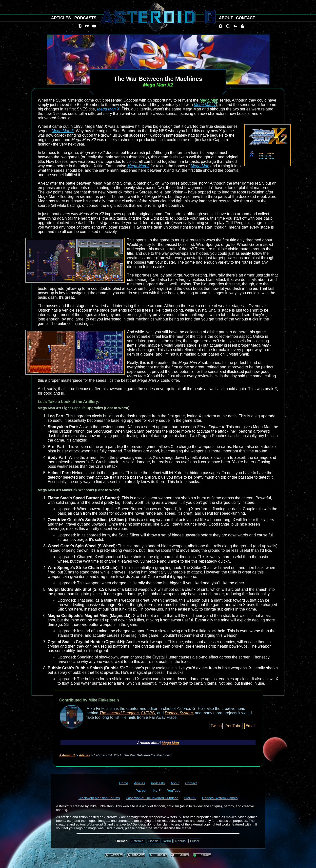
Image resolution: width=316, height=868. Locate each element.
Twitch (216, 726)
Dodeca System (179, 713)
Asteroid (137, 841)
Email (250, 726)
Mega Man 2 (138, 166)
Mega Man (209, 100)
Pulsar (195, 841)
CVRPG (148, 713)
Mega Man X (108, 109)
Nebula (180, 841)
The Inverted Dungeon (119, 713)
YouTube (234, 726)
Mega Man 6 (63, 131)
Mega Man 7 (205, 105)
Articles (85, 755)
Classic (153, 841)
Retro (167, 841)
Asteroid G (67, 755)
